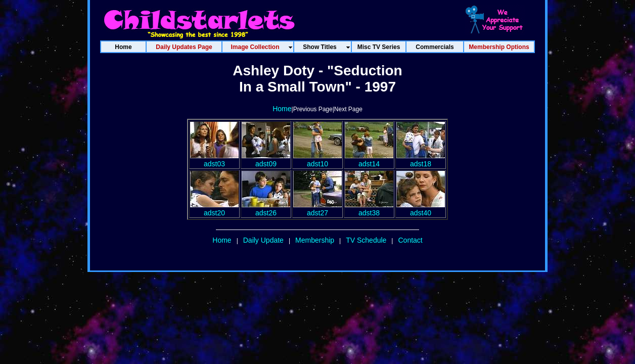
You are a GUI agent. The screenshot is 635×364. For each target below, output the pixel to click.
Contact (410, 240)
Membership (315, 240)
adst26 (266, 209)
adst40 (421, 209)
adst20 (214, 209)
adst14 (369, 160)
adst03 (214, 160)
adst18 (421, 160)
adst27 (317, 209)
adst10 (317, 160)
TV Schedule (366, 240)
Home (282, 109)
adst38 (369, 209)
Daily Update (263, 240)
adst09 (266, 160)
